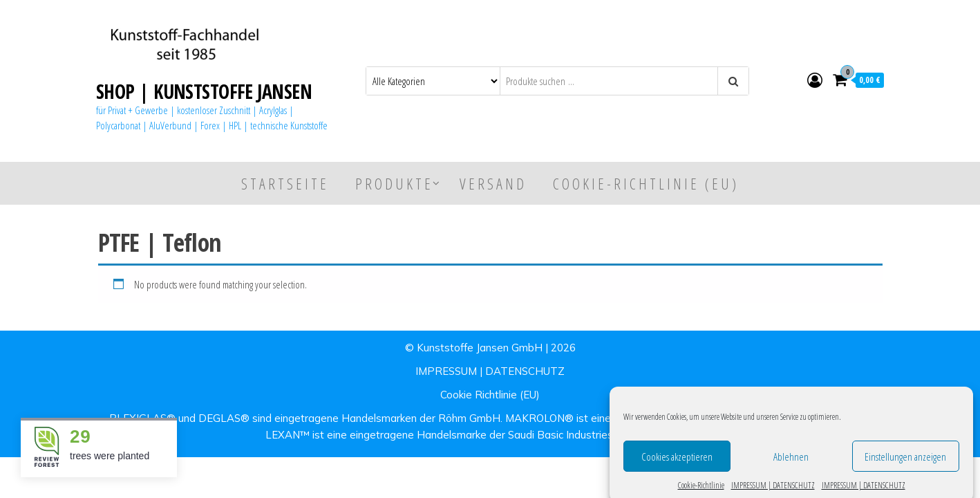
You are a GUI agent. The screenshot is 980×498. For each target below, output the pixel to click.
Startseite (285, 183)
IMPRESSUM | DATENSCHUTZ (490, 371)
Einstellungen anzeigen (905, 463)
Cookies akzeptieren (677, 463)
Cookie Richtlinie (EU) (490, 395)
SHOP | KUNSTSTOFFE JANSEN (204, 91)
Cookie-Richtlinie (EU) (646, 183)
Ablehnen (791, 463)
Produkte (394, 183)
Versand (493, 183)
